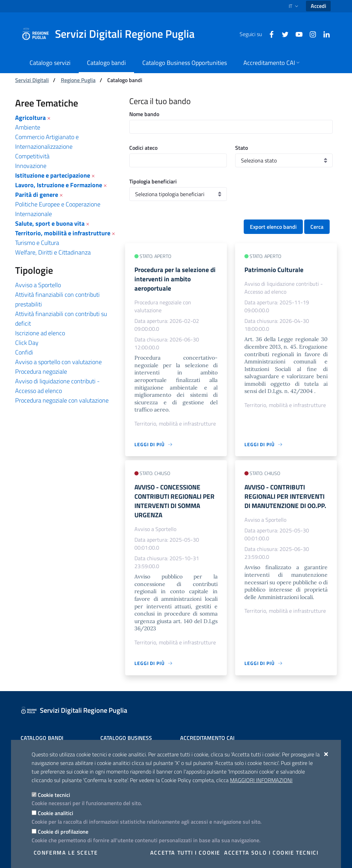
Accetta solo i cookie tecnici (271, 853)
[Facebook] (269, 34)
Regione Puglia (78, 80)
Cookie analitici (56, 813)
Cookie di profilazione (63, 832)
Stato (241, 148)
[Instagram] (310, 34)
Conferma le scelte (66, 853)
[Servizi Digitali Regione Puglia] (112, 34)
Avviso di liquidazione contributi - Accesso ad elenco (57, 386)
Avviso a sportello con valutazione (58, 362)
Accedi (318, 6)
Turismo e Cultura (37, 243)
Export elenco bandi (273, 227)
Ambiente (28, 127)
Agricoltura (30, 118)
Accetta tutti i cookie (185, 853)
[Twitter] (283, 34)
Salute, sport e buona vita (50, 223)
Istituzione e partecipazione (53, 175)
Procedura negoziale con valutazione (62, 400)
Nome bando (144, 114)
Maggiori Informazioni (261, 780)
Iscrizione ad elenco (40, 333)
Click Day (27, 343)
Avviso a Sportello (38, 285)
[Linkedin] (324, 34)
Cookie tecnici (54, 795)
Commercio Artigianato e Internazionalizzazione (47, 142)
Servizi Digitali (32, 80)
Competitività (32, 156)
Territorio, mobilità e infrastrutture (63, 233)
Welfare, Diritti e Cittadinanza (53, 252)
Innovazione (31, 166)
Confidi (24, 352)
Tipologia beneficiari (153, 181)
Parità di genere (37, 195)
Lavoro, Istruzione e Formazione (59, 185)
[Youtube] (296, 34)
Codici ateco (143, 148)
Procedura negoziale (41, 371)
